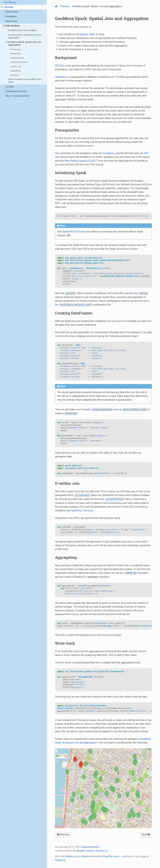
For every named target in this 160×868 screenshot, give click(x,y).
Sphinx (69, 856)
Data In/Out (11, 21)
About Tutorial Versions (17, 96)
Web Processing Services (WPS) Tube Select (25, 81)
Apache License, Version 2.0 (92, 851)
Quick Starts (12, 12)
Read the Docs (111, 856)
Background (15, 49)
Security (10, 87)
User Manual (10, 2)
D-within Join (16, 66)
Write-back (15, 75)
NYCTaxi (60, 66)
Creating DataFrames (19, 62)
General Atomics (91, 847)
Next (146, 835)
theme (85, 856)
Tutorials (7, 7)
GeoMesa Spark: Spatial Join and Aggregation (23, 43)
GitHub (60, 860)
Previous (63, 835)
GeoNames (61, 77)
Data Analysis (11, 26)
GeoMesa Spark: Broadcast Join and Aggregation (25, 36)
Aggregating (16, 71)
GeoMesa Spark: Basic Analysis (22, 30)
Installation (11, 17)
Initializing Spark (17, 58)
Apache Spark (88, 34)
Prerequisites (16, 53)
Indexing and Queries (16, 91)
